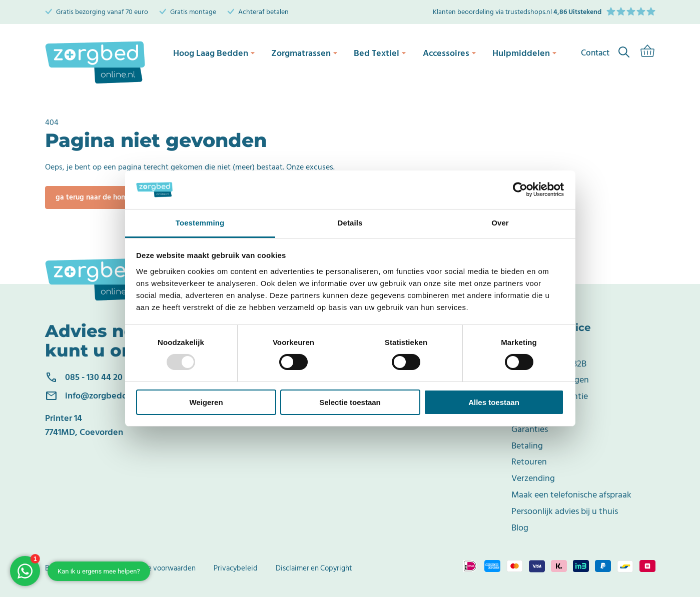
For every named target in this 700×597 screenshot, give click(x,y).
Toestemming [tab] (200, 223)
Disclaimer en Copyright (314, 568)
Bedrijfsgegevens (73, 568)
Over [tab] (500, 223)
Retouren (529, 462)
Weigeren (206, 402)
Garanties (530, 429)
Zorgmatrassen (304, 52)
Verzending (533, 478)
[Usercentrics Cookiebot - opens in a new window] (520, 189)
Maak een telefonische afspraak (571, 495)
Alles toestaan (494, 402)
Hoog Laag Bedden (212, 52)
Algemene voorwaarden (157, 568)
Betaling (527, 446)
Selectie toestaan (350, 402)
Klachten (528, 413)
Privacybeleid (236, 568)
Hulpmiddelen (528, 52)
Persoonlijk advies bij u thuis (565, 511)
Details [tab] (350, 223)
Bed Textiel (381, 52)
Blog (520, 528)
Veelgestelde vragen (550, 380)
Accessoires (452, 52)
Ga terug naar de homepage (102, 197)
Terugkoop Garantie (550, 396)
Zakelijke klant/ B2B (549, 364)
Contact (527, 347)
